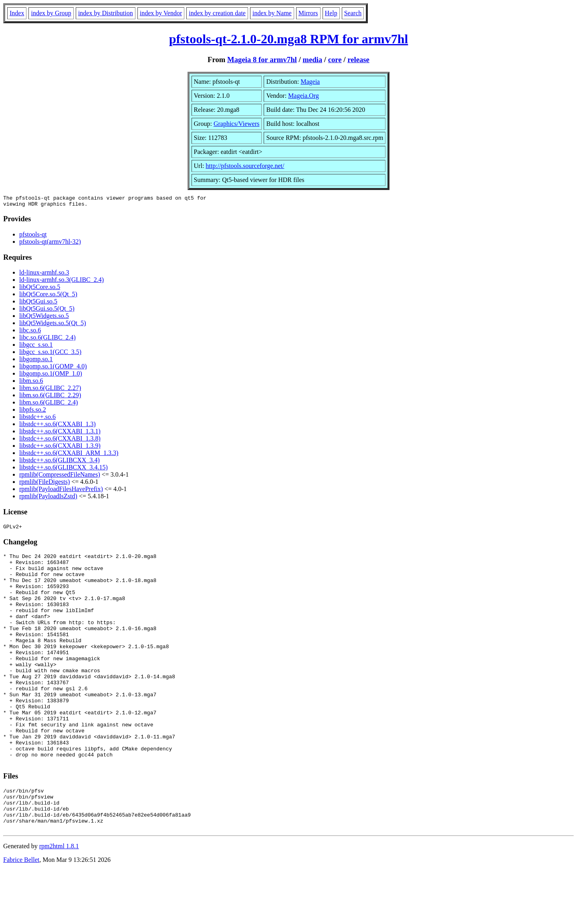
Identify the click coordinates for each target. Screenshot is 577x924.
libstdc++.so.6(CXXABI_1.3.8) (60, 441)
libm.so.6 (31, 383)
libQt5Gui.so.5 (38, 304)
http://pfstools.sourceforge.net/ (245, 166)
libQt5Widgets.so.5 (44, 318)
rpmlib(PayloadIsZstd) (48, 498)
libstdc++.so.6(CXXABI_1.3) (57, 426)
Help (331, 13)
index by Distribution (106, 13)
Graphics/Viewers (237, 124)
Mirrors (308, 13)
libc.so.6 (30, 333)
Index (17, 13)
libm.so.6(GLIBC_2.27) (50, 390)
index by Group (51, 13)
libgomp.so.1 (36, 361)
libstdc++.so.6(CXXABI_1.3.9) (60, 448)
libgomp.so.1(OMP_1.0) (51, 376)
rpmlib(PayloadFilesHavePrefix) (61, 491)
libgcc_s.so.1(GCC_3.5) (50, 354)
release (358, 60)
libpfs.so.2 (33, 412)
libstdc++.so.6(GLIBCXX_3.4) (60, 462)
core (335, 60)
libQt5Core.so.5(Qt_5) (48, 296)
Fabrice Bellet (21, 914)
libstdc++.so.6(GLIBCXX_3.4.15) (64, 470)
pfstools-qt (33, 237)
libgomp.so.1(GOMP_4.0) (53, 369)
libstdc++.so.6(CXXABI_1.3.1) (60, 434)
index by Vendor (161, 13)
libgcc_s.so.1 (36, 347)
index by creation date (217, 13)
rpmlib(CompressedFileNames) (60, 477)
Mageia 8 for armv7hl (262, 60)
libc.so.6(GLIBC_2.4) (47, 340)
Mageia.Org (304, 96)
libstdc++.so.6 (37, 419)
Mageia (310, 82)
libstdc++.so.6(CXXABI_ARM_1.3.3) (69, 455)
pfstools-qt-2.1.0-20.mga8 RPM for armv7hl (289, 39)
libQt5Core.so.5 (40, 289)
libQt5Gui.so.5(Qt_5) (47, 311)
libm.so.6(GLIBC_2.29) (50, 397)
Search (353, 13)
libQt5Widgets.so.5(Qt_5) (52, 325)
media (312, 60)
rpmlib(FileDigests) (44, 484)
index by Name (272, 13)
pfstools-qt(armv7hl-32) (50, 244)
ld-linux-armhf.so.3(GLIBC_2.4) (62, 282)
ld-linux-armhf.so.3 (44, 275)
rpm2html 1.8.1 (59, 900)
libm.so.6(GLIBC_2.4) (48, 405)
